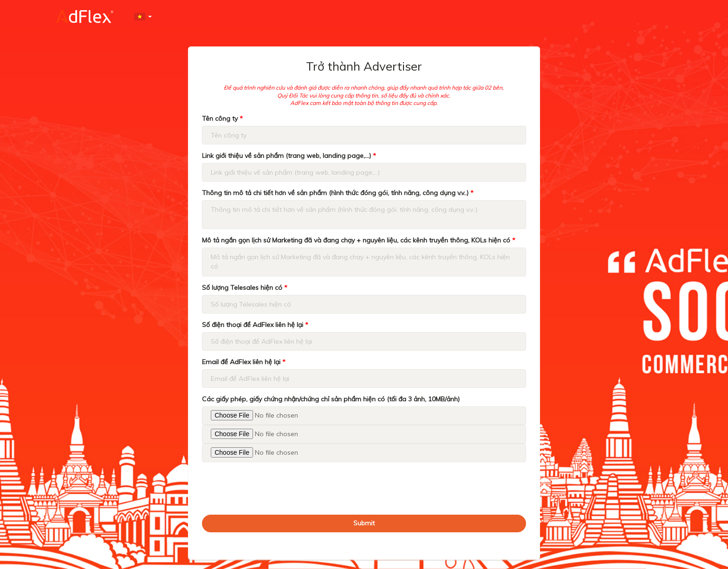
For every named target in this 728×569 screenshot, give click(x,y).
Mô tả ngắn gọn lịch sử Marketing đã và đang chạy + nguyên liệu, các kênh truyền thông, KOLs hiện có (359, 240)
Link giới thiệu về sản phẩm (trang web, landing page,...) (289, 156)
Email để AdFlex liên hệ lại (244, 362)
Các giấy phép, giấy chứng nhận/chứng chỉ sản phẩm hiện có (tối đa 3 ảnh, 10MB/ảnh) (331, 399)
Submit (364, 523)
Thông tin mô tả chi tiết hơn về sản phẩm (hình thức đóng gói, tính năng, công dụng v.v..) (338, 193)
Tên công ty (222, 118)
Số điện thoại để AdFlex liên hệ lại (255, 325)
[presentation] (273, 487)
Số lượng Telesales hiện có (245, 288)
